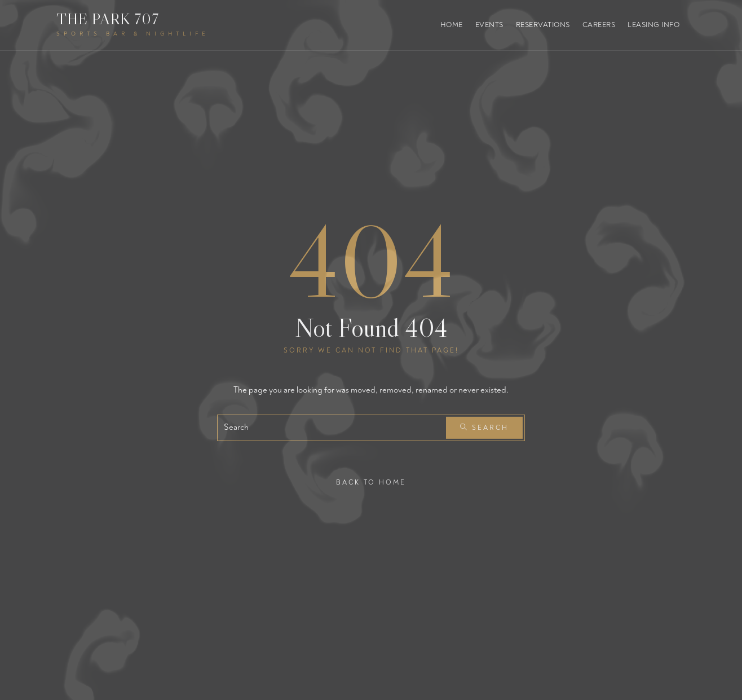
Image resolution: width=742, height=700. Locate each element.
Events (489, 25)
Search (484, 428)
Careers (599, 25)
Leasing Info (653, 25)
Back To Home (371, 482)
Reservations (543, 25)
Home (452, 25)
